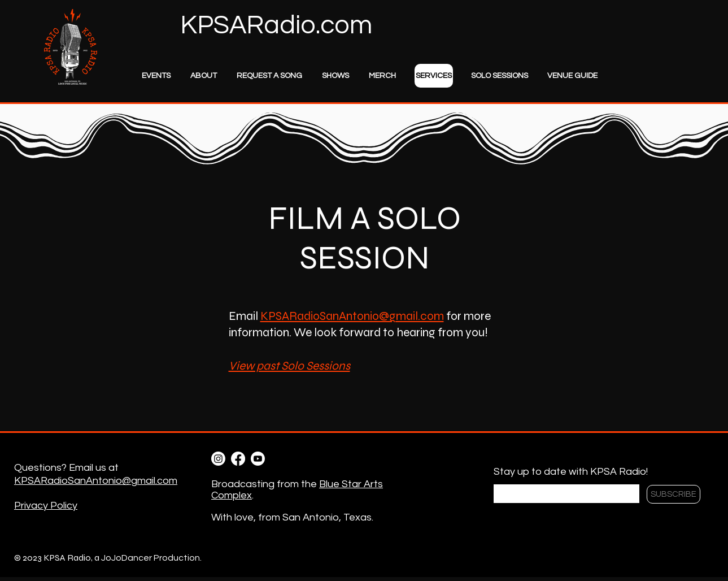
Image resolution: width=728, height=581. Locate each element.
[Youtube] (258, 459)
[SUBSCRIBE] (673, 494)
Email (506, 478)
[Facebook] (238, 459)
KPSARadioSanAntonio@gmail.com (352, 316)
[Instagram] (218, 459)
